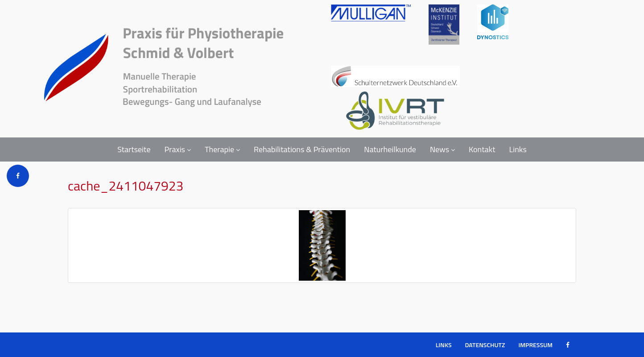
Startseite (134, 149)
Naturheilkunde (390, 149)
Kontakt (482, 149)
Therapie (222, 149)
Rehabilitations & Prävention (302, 149)
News (442, 149)
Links (518, 149)
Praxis (178, 149)
